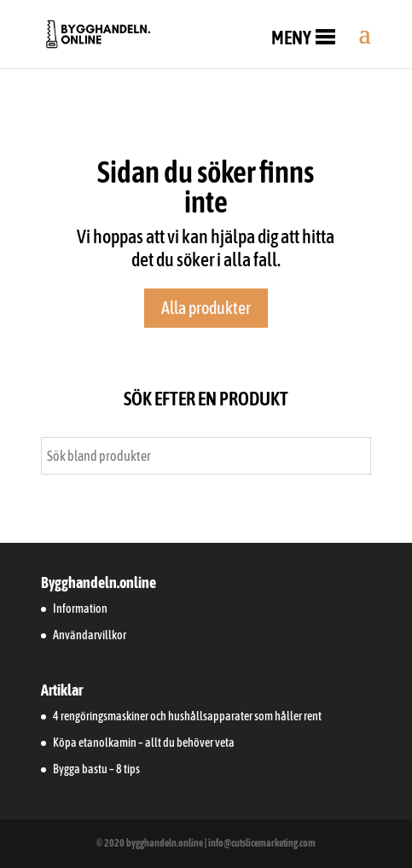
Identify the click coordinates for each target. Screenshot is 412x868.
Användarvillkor (90, 635)
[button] (291, 38)
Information (80, 609)
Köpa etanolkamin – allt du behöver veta (144, 743)
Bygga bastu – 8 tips (96, 769)
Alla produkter (206, 308)
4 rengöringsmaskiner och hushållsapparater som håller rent (187, 716)
